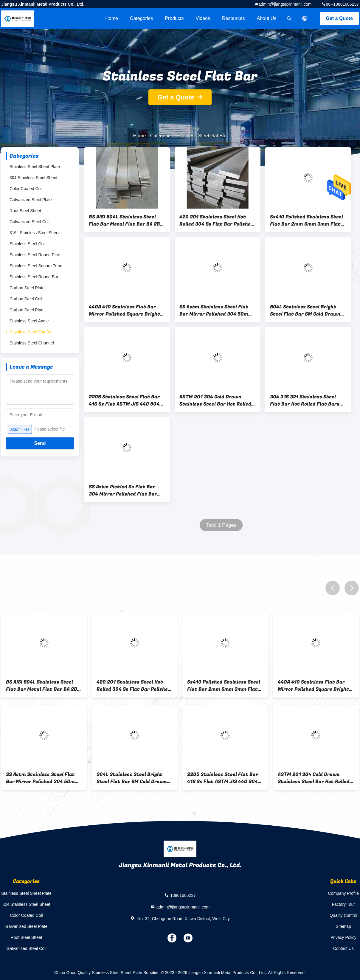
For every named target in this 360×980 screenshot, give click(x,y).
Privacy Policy (343, 937)
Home (112, 18)
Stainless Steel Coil (28, 244)
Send (40, 443)
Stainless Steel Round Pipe (35, 255)
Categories (141, 18)
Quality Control (343, 915)
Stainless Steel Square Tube (36, 266)
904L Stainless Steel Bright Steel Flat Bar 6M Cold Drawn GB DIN (305, 310)
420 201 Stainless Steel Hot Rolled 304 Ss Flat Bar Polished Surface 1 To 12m (217, 220)
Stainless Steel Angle (29, 321)
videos (203, 18)
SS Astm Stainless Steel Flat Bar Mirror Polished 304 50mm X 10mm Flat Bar (216, 310)
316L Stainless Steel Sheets (36, 233)
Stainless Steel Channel (32, 343)
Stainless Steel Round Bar (34, 277)
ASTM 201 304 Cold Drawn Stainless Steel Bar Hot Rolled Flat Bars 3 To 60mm (215, 400)
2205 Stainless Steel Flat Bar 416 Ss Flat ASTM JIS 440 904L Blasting (125, 400)
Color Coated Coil (26, 189)
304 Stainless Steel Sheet (33, 178)
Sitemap (343, 926)
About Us (267, 18)
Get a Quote (339, 18)
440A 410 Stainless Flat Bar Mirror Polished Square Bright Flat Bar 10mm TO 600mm (124, 310)
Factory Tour (343, 904)
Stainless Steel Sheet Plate (35, 167)
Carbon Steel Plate (27, 288)
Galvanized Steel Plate (31, 200)
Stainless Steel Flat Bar (31, 332)
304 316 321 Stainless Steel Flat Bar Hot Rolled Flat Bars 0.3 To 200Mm (305, 400)
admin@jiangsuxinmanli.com (285, 4)
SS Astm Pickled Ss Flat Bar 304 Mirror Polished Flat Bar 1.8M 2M (123, 490)
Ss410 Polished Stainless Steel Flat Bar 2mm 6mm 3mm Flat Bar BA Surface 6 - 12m (307, 220)
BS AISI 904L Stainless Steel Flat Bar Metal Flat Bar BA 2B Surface (124, 220)
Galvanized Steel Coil (30, 222)
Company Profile (344, 893)
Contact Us (343, 948)
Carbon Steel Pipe (27, 310)
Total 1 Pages (221, 525)
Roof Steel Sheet (25, 211)
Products (174, 18)
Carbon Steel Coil (26, 299)
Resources (233, 18)
